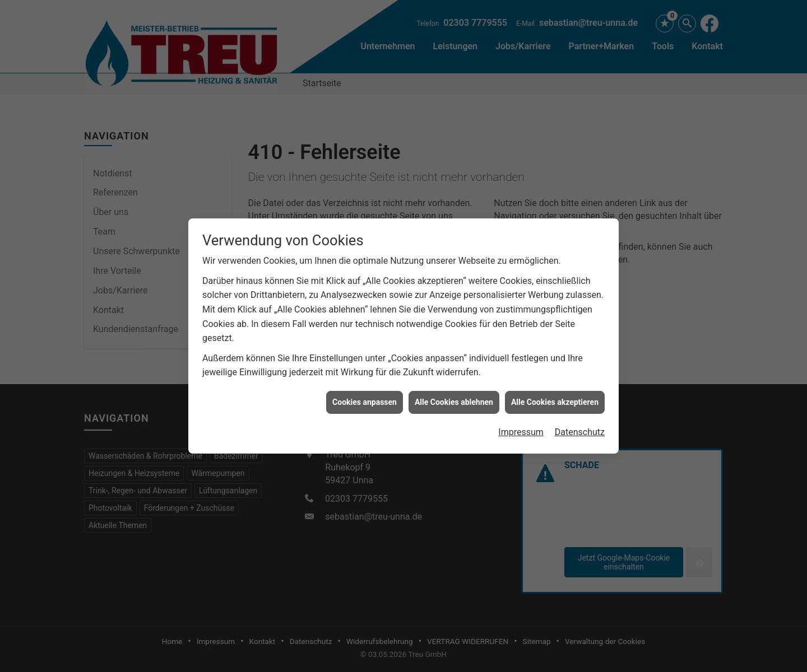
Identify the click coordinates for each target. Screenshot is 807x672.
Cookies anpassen (365, 399)
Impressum (521, 429)
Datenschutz (580, 429)
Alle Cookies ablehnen (454, 399)
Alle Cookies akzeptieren (555, 399)
